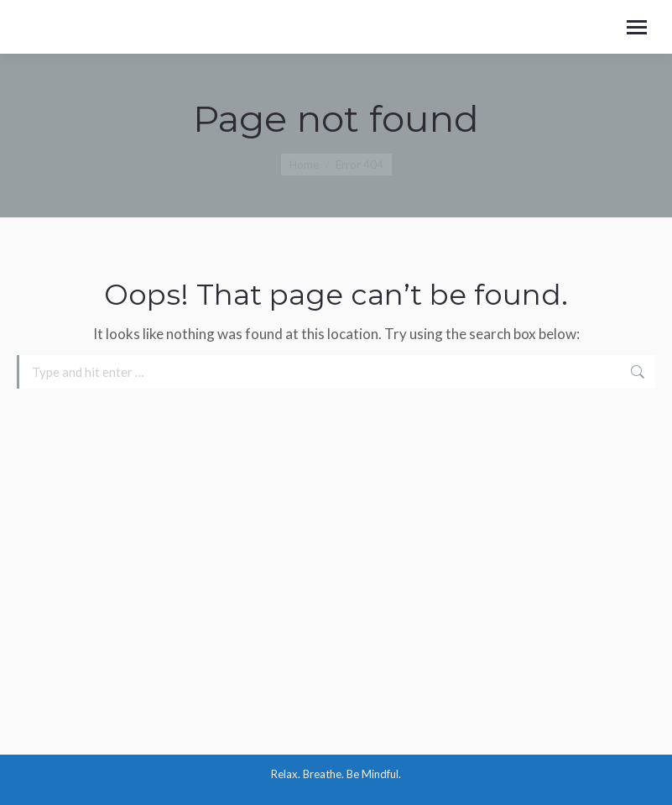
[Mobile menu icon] (637, 27)
